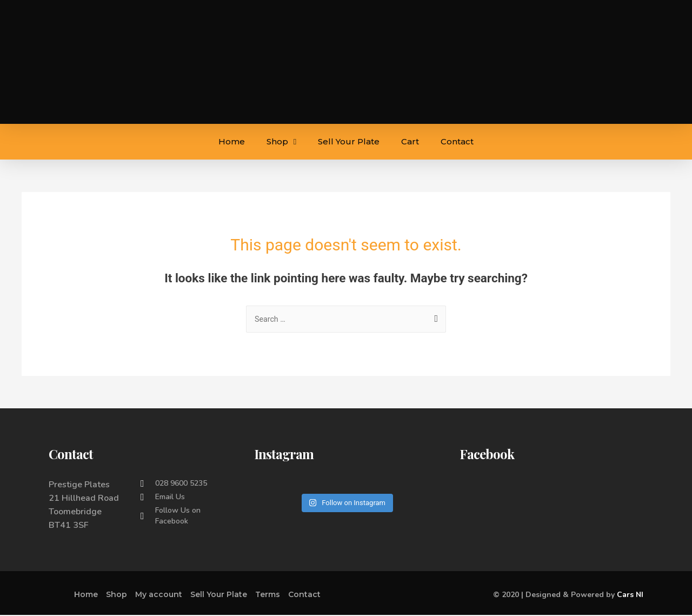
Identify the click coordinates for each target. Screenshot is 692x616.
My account (159, 595)
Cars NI (630, 596)
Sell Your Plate (349, 141)
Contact (457, 141)
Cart (410, 141)
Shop (281, 142)
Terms (268, 595)
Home (232, 141)
